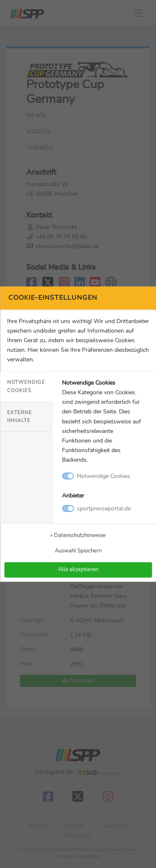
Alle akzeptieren (78, 569)
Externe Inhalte (20, 417)
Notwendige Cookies (26, 387)
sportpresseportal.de (104, 508)
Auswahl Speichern (78, 551)
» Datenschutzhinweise (78, 535)
